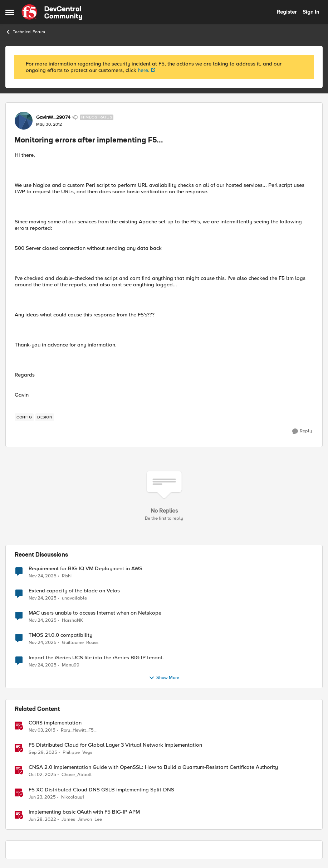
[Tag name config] (24, 417)
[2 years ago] (42, 797)
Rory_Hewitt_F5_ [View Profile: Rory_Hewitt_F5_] (79, 730)
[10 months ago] (43, 753)
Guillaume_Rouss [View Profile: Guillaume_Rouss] (80, 643)
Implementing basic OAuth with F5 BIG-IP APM (84, 812)
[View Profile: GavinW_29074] (24, 121)
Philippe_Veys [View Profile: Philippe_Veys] (77, 753)
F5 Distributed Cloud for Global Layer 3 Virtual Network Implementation (115, 745)
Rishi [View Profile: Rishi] (67, 576)
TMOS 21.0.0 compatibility (60, 635)
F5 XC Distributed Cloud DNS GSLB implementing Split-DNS (101, 790)
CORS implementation (55, 723)
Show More (164, 678)
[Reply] (302, 431)
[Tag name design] (45, 417)
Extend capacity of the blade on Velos (74, 591)
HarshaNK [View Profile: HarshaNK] (72, 620)
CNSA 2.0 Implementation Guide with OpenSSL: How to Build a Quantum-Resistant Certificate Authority (153, 767)
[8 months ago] (43, 576)
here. (144, 70)
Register (287, 12)
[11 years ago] (42, 731)
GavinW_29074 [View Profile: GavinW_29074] (53, 117)
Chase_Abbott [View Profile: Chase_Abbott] (77, 775)
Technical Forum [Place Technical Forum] (25, 32)
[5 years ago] (42, 819)
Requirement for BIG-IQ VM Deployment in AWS (85, 569)
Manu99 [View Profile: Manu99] (71, 665)
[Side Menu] (10, 12)
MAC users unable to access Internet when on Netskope (95, 613)
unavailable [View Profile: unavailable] (74, 598)
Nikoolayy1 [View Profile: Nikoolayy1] (73, 797)
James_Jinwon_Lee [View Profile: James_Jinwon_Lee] (82, 819)
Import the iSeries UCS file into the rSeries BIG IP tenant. (96, 658)
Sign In (311, 12)
